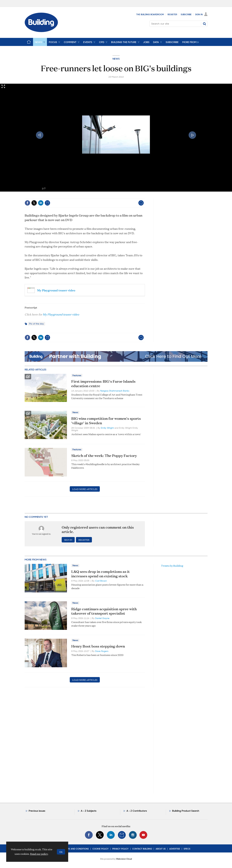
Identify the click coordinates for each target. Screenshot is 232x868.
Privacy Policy (120, 849)
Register (172, 14)
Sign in (68, 540)
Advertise (175, 849)
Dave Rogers (102, 651)
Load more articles (85, 489)
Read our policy (39, 854)
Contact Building (142, 849)
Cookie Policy (101, 849)
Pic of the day (36, 324)
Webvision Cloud (124, 859)
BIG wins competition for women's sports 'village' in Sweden (106, 421)
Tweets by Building (172, 566)
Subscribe (186, 14)
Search (204, 24)
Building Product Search (186, 811)
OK (61, 852)
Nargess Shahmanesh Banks (115, 391)
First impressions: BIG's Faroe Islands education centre (103, 384)
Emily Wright (107, 428)
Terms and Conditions (76, 849)
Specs (187, 849)
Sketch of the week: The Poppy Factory (104, 456)
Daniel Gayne (102, 618)
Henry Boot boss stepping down (98, 646)
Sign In (199, 14)
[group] (190, 42)
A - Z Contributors (137, 811)
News (116, 59)
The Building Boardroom (150, 14)
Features (77, 375)
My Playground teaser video (56, 290)
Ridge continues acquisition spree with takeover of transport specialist (104, 611)
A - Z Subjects (89, 811)
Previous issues (37, 811)
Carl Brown (101, 581)
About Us (161, 849)
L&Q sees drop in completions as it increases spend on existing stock (101, 574)
